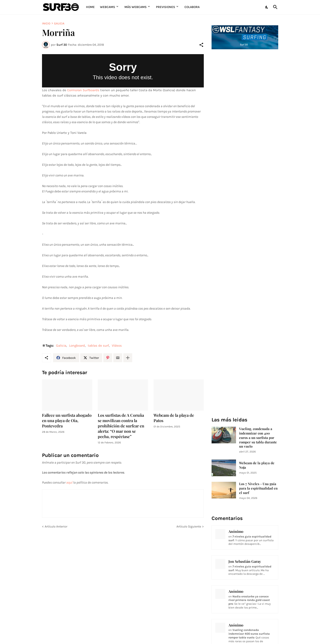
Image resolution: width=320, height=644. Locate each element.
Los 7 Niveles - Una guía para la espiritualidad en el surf (258, 488)
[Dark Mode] (267, 7)
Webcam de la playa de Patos (174, 418)
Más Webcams (136, 7)
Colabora (192, 7)
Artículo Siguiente (189, 526)
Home (90, 7)
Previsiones (166, 7)
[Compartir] (201, 45)
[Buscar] (274, 7)
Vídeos (117, 346)
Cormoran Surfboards (83, 90)
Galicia (59, 23)
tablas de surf (98, 346)
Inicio (46, 23)
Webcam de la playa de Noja (257, 465)
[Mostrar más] (128, 358)
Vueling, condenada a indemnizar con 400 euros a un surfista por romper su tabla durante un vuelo (258, 438)
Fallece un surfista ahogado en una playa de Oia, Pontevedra (67, 421)
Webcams (108, 7)
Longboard (77, 346)
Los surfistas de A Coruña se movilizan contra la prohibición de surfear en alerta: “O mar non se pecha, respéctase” (121, 426)
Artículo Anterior (56, 526)
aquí (69, 482)
